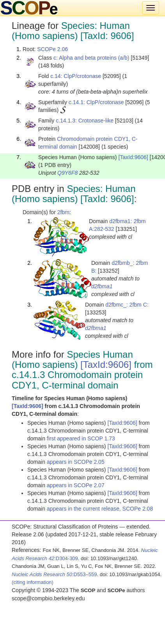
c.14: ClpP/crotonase (76, 76)
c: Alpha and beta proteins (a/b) (91, 58)
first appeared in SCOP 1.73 (81, 438)
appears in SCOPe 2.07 (76, 485)
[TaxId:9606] (133, 157)
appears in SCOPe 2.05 (76, 462)
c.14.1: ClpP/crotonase (96, 102)
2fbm (63, 212)
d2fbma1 (102, 286)
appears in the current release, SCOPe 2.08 (100, 509)
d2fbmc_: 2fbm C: (127, 305)
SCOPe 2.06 (52, 49)
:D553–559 (54, 574)
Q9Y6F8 (67, 173)
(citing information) (33, 582)
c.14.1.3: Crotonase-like (85, 121)
